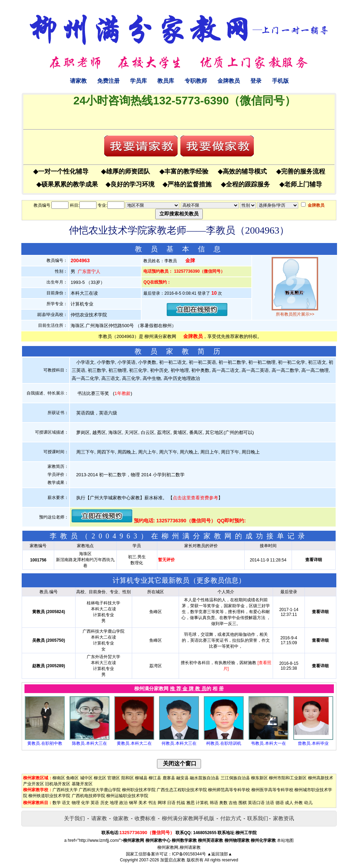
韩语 (214, 803)
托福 (181, 803)
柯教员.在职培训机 (224, 743)
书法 (152, 803)
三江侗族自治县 (235, 778)
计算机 (202, 803)
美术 (143, 803)
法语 (270, 803)
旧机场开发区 (58, 784)
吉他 (233, 803)
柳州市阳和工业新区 (288, 778)
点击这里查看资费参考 (195, 498)
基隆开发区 (82, 784)
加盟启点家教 (173, 860)
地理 (114, 803)
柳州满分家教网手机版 (188, 818)
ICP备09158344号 (189, 854)
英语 (95, 803)
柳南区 (59, 778)
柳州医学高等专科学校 (272, 790)
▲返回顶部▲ (220, 854)
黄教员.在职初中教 (45, 743)
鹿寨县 (169, 778)
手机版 (280, 81)
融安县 (182, 778)
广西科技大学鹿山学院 (100, 790)
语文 (66, 803)
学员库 (138, 81)
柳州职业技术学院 (139, 790)
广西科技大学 (65, 790)
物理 (76, 803)
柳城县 (141, 778)
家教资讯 (284, 818)
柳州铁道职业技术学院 (49, 796)
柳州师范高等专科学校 (229, 790)
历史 (105, 803)
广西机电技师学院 (88, 796)
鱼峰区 (72, 778)
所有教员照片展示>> (295, 314)
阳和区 (128, 778)
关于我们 (74, 818)
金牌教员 (229, 81)
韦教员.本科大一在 (268, 743)
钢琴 (133, 803)
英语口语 (256, 803)
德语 (280, 803)
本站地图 (285, 840)
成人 (289, 803)
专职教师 (196, 81)
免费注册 (108, 81)
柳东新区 (259, 778)
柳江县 (155, 778)
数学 (57, 803)
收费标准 (145, 818)
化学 (85, 803)
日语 (171, 803)
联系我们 (258, 818)
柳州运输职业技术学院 (127, 796)
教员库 (166, 81)
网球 (162, 803)
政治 (123, 803)
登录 (256, 81)
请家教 (78, 81)
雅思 (191, 803)
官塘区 (114, 778)
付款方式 (231, 818)
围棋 (243, 803)
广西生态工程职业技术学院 (182, 790)
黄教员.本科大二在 (134, 743)
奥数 (223, 803)
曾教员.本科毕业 (313, 743)
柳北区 (100, 778)
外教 (299, 803)
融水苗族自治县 (205, 778)
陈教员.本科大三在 (89, 743)
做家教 (121, 818)
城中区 (86, 778)
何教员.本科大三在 (179, 743)
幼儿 (308, 803)
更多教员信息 (217, 580)
